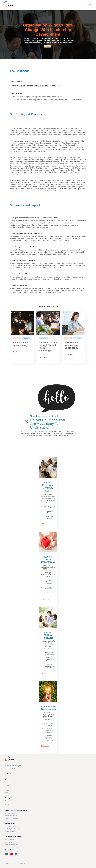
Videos (7, 793)
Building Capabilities (10, 831)
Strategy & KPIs (8, 802)
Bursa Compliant (9, 840)
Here (10, 774)
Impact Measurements (11, 816)
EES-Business (9, 805)
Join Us (7, 788)
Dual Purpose (9, 842)
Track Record (9, 785)
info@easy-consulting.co (13, 766)
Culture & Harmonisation (12, 827)
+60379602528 (10, 769)
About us (7, 783)
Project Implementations (12, 818)
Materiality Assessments (12, 845)
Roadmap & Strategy (11, 813)
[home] (8, 4)
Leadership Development (12, 829)
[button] (90, 4)
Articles (7, 790)
